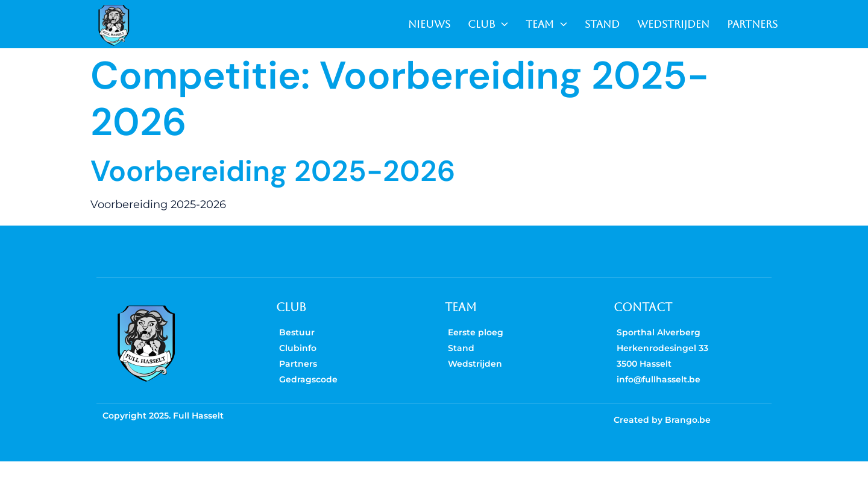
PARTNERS (752, 24)
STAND (602, 24)
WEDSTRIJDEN (673, 24)
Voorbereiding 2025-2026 (273, 171)
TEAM (546, 24)
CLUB (488, 24)
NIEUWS (429, 24)
